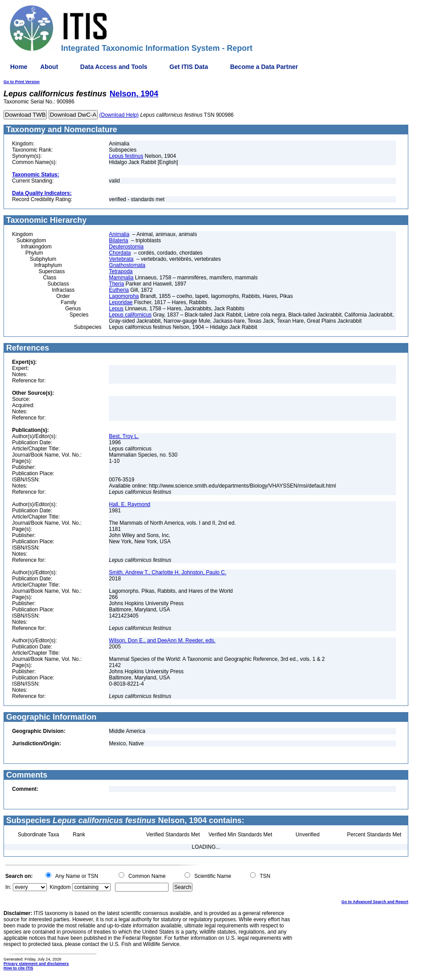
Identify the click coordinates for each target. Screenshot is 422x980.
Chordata (120, 253)
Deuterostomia (126, 247)
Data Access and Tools (114, 67)
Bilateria (118, 240)
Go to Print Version (22, 82)
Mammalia (121, 278)
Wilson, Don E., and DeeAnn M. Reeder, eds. (162, 641)
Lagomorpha (124, 296)
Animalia (119, 234)
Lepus (116, 309)
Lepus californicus (130, 315)
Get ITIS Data (189, 67)
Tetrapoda (121, 271)
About (49, 67)
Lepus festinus (126, 156)
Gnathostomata (127, 265)
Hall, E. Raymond (129, 504)
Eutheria (119, 290)
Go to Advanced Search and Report (375, 902)
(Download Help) (119, 115)
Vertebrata (121, 259)
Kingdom (60, 887)
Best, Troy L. (124, 436)
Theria (116, 284)
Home (19, 67)
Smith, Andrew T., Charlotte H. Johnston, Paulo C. (167, 572)
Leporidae (121, 302)
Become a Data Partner (264, 67)
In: (8, 887)
